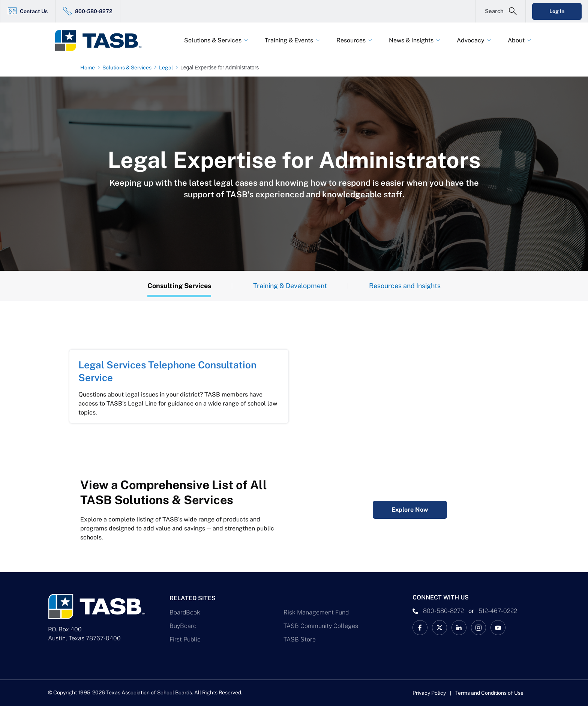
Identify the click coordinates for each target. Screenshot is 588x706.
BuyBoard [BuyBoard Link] (183, 626)
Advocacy (471, 40)
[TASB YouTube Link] (498, 628)
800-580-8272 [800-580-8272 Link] (94, 11)
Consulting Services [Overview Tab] (179, 286)
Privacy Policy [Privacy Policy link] (429, 693)
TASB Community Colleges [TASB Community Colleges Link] (321, 626)
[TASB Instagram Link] (478, 628)
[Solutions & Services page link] (128, 68)
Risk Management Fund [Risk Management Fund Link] (316, 612)
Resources (351, 40)
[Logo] (103, 41)
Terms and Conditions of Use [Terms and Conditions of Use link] (489, 693)
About (516, 40)
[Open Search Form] (501, 11)
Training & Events (289, 40)
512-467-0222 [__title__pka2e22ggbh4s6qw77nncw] (498, 611)
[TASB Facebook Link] (420, 628)
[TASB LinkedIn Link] (459, 628)
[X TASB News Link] (439, 628)
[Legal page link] (167, 68)
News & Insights (411, 40)
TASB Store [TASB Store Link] (300, 639)
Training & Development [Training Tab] (290, 286)
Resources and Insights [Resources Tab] (405, 286)
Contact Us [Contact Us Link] (34, 11)
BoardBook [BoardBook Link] (185, 612)
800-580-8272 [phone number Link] (443, 611)
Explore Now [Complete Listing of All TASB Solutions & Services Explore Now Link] (410, 510)
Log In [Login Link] (557, 11)
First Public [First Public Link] (185, 639)
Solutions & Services (213, 40)
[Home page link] (89, 68)
